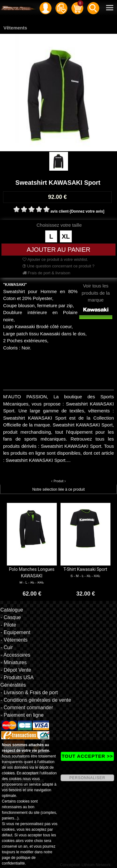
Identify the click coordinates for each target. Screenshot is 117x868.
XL (66, 236)
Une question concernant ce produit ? (58, 266)
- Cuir (7, 647)
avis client (60, 211)
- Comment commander (27, 708)
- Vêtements (14, 640)
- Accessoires (15, 655)
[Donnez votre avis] (87, 211)
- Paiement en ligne (22, 715)
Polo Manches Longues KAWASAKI (32, 573)
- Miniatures (14, 662)
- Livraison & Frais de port (29, 692)
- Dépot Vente (16, 670)
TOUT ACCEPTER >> (87, 756)
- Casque (11, 617)
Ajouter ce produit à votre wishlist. (55, 259)
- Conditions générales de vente (36, 700)
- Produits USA (17, 677)
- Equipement (15, 632)
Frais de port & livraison (46, 273)
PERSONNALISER (87, 778)
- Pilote (8, 625)
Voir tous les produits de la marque (96, 298)
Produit (59, 481)
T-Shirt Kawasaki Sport (85, 569)
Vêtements (15, 28)
